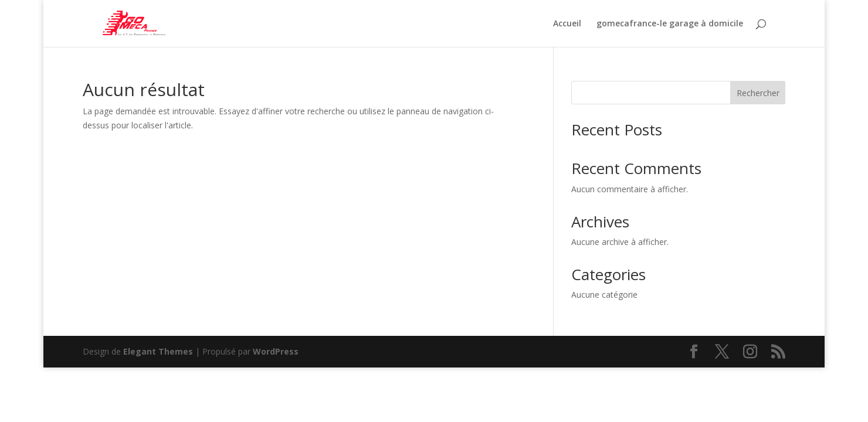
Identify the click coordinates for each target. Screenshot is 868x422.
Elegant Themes (158, 351)
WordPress (276, 351)
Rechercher (758, 93)
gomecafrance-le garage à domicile (670, 24)
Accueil (567, 24)
